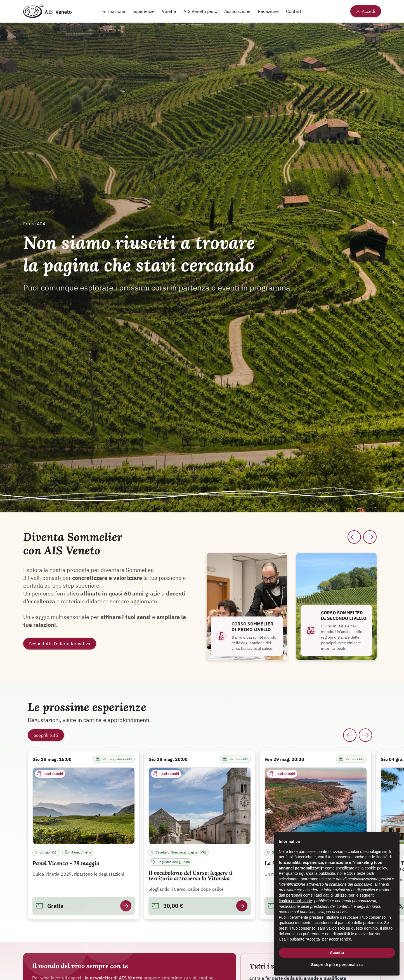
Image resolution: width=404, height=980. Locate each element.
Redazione (268, 11)
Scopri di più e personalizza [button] (337, 965)
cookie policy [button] (376, 868)
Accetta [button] (337, 953)
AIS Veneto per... (200, 11)
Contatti (294, 11)
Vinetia (169, 11)
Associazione (237, 11)
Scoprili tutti (46, 735)
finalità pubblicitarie (295, 901)
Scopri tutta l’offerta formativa (60, 644)
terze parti (365, 873)
